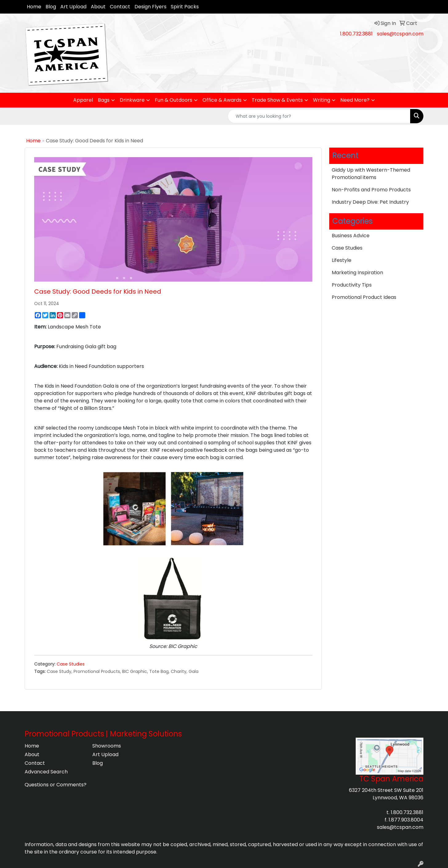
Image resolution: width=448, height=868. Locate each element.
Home (34, 7)
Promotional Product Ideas (364, 297)
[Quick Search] (319, 116)
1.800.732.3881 (356, 34)
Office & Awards (222, 100)
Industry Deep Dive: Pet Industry (370, 202)
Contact (120, 7)
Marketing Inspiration (357, 273)
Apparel (83, 100)
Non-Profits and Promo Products (371, 190)
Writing (322, 100)
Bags (104, 100)
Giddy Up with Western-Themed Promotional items (371, 174)
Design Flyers (150, 7)
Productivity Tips (352, 285)
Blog (51, 7)
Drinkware (132, 100)
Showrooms (107, 746)
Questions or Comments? (56, 785)
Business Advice (351, 236)
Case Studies (71, 664)
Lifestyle (342, 260)
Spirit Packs (185, 7)
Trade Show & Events (277, 100)
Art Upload (73, 7)
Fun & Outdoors (174, 100)
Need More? (355, 100)
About (98, 7)
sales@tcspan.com (400, 34)
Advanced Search (46, 772)
